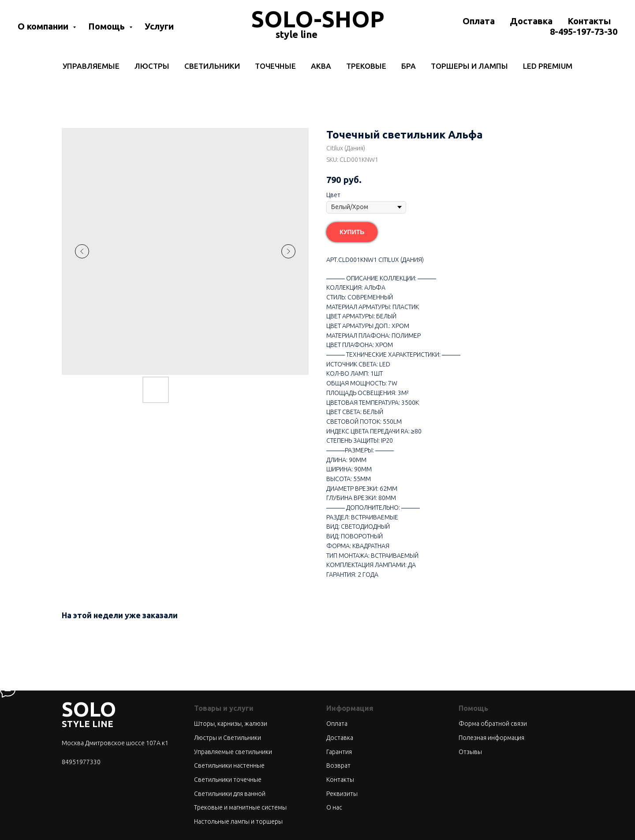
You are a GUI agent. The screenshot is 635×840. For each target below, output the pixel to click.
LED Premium (548, 66)
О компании (44, 26)
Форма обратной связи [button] (493, 724)
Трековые (366, 66)
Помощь (108, 26)
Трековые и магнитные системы (240, 807)
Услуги (159, 26)
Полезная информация (491, 738)
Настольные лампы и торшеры (238, 821)
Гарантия (339, 752)
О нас (334, 807)
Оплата (479, 21)
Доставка (531, 21)
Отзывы (470, 752)
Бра (409, 66)
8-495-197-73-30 (584, 32)
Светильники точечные (228, 780)
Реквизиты (342, 794)
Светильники (212, 66)
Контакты (589, 21)
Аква (321, 66)
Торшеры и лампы (469, 66)
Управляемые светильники (233, 752)
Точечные (275, 66)
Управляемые (91, 66)
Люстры (152, 66)
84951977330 (81, 762)
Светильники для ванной (230, 794)
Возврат (338, 765)
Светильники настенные (229, 765)
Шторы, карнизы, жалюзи (231, 724)
